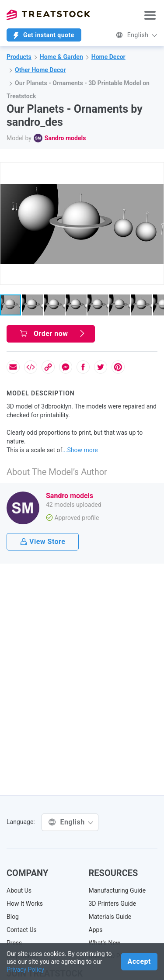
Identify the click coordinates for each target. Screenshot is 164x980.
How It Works (25, 904)
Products (19, 57)
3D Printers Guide (113, 904)
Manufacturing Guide (117, 890)
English (137, 35)
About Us (19, 890)
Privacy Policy (25, 970)
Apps (96, 930)
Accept (139, 961)
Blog (13, 917)
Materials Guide (110, 917)
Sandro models (65, 138)
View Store (43, 542)
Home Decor (108, 57)
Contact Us (22, 930)
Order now (53, 334)
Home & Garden (61, 57)
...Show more (80, 450)
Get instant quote (44, 35)
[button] (156, 170)
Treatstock (48, 15)
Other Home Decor (40, 70)
